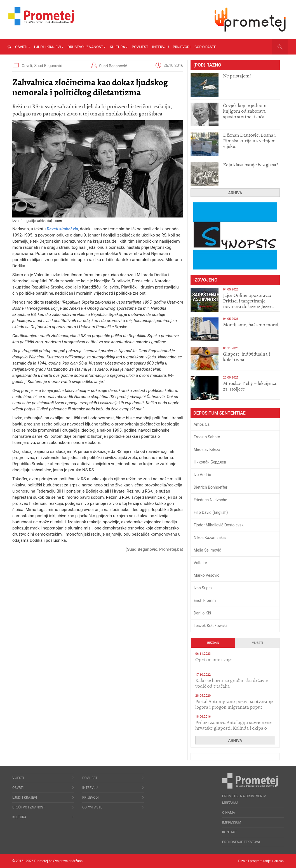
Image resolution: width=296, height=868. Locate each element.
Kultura (119, 47)
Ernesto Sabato (207, 437)
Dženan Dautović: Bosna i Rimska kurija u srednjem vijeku (249, 141)
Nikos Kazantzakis (210, 538)
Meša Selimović (207, 550)
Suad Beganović (48, 66)
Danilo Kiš (202, 613)
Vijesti (258, 643)
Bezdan (213, 643)
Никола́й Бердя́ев (210, 462)
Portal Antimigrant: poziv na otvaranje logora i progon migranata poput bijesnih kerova (234, 707)
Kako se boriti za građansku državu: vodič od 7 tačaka (232, 683)
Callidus (278, 861)
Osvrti (23, 47)
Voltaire (200, 563)
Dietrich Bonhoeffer (211, 487)
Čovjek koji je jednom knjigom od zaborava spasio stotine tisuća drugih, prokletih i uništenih (245, 117)
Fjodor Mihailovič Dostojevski (219, 525)
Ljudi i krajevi (49, 47)
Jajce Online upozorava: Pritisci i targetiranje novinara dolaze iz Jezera (248, 301)
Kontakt (230, 832)
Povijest (140, 47)
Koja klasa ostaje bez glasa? (251, 165)
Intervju (161, 47)
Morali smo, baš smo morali (251, 325)
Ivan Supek (203, 588)
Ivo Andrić (202, 475)
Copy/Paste (205, 47)
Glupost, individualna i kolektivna (246, 357)
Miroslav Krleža (207, 450)
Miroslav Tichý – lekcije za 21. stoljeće (250, 386)
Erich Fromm (205, 600)
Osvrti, (28, 66)
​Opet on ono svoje (213, 659)
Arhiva (235, 193)
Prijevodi (182, 47)
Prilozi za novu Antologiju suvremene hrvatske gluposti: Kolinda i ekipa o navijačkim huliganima (233, 728)
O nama (229, 813)
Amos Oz (202, 424)
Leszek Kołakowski (210, 626)
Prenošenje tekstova (241, 842)
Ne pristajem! (237, 76)
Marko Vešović (206, 575)
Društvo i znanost (87, 47)
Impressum (232, 822)
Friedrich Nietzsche (210, 500)
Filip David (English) (211, 512)
